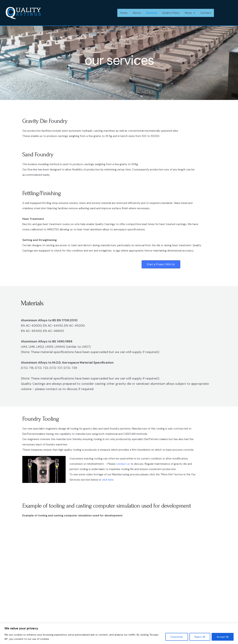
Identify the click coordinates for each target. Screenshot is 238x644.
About (137, 13)
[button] (190, 13)
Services (152, 13)
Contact (206, 13)
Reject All (200, 637)
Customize (177, 637)
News (190, 13)
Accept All (223, 637)
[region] (119, 634)
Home (124, 13)
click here (108, 481)
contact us (123, 465)
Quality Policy (171, 13)
